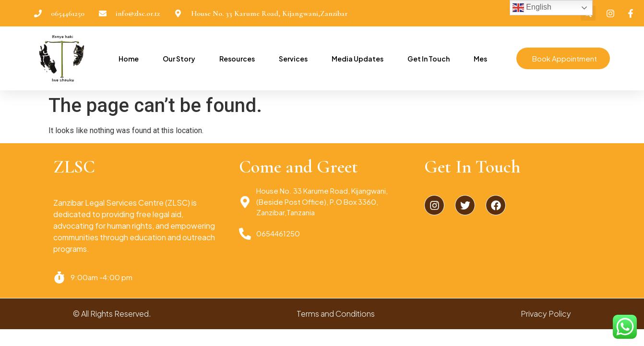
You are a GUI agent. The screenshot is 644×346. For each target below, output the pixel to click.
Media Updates (355, 59)
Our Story (177, 59)
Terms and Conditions (336, 314)
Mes (478, 59)
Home (126, 59)
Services (291, 59)
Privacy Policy (546, 314)
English (532, 8)
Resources (235, 59)
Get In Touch (426, 59)
